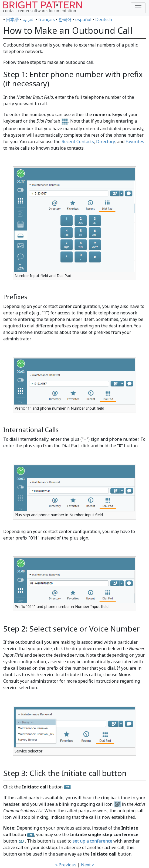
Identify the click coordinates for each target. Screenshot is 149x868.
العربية (29, 19)
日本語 (12, 19)
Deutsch (104, 19)
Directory (105, 142)
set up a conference (92, 841)
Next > (88, 865)
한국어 (65, 19)
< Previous (66, 865)
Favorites (135, 142)
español (83, 19)
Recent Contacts (78, 142)
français (47, 19)
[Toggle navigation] (138, 8)
